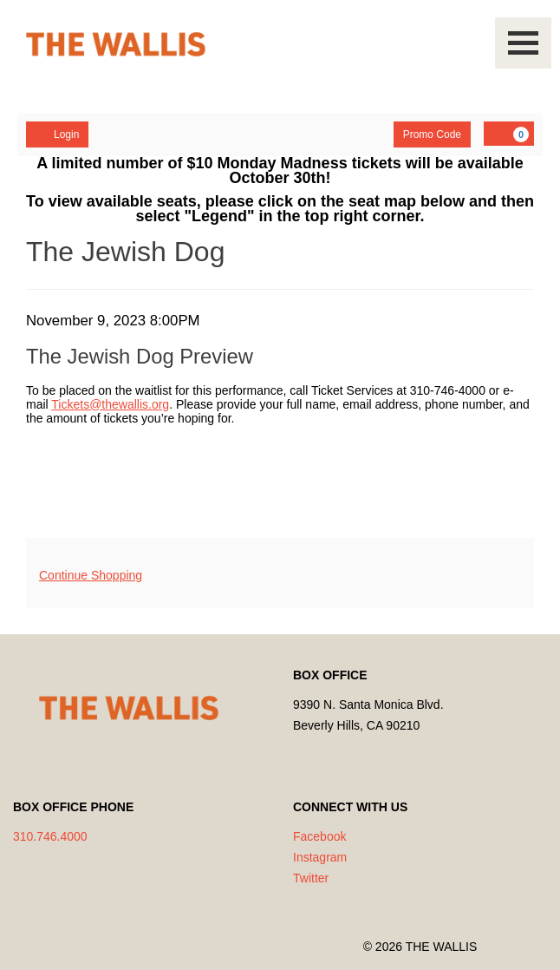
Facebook (319, 836)
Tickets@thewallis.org (110, 404)
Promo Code (432, 134)
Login (57, 134)
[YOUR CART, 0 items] (509, 134)
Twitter (311, 878)
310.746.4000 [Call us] (50, 836)
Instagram (320, 857)
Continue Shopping (91, 575)
